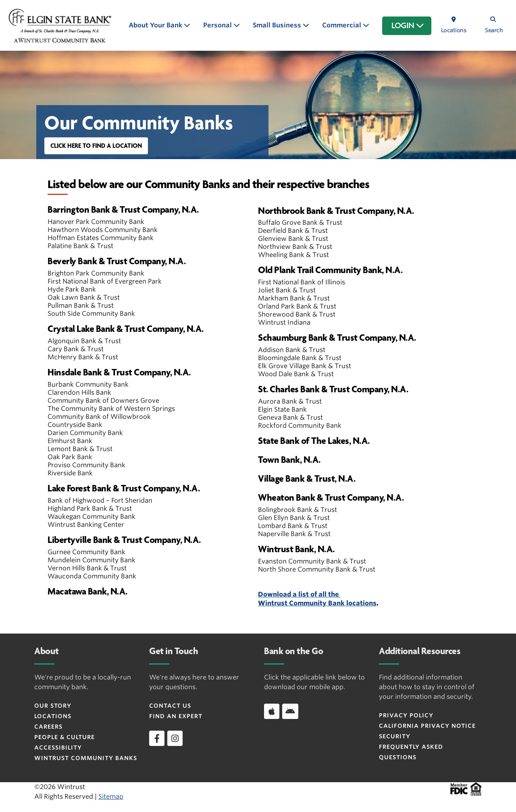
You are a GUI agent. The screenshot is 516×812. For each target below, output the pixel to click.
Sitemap (111, 796)
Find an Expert (176, 716)
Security (395, 736)
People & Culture (64, 737)
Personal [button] (218, 25)
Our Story (53, 706)
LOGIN (408, 26)
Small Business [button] (278, 25)
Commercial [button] (342, 25)
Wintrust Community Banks (86, 758)
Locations (53, 716)
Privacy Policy (406, 715)
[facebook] (157, 738)
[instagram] (175, 738)
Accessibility (58, 748)
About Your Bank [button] (156, 25)
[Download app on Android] (290, 711)
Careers (48, 727)
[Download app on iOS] (272, 711)
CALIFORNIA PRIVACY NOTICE (427, 726)
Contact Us (170, 706)
